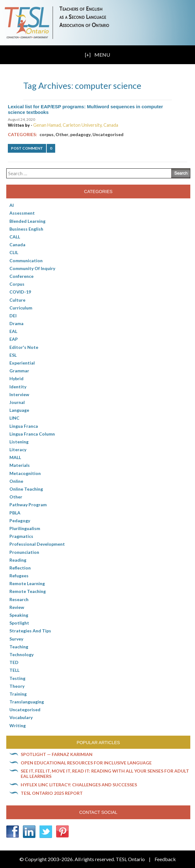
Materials (20, 465)
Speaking (19, 615)
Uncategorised (108, 134)
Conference (21, 276)
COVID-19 (20, 292)
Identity (18, 387)
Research (19, 599)
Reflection (20, 568)
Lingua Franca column (32, 434)
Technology (21, 654)
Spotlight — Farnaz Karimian (57, 754)
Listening (19, 442)
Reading (18, 560)
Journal (17, 402)
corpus (47, 134)
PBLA (15, 513)
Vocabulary (21, 717)
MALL (15, 457)
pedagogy (80, 134)
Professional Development (37, 544)
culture (17, 300)
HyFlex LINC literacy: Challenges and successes (79, 785)
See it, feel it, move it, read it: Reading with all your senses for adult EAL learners (105, 774)
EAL (13, 331)
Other (62, 134)
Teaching (19, 647)
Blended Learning (27, 221)
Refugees (19, 576)
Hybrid (16, 378)
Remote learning (27, 583)
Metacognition (25, 473)
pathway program (28, 505)
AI (12, 205)
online (16, 481)
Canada (17, 245)
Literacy (18, 449)
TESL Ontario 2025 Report (52, 793)
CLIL (14, 252)
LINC (14, 418)
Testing (17, 678)
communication (26, 260)
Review (17, 607)
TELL (14, 670)
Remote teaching (28, 591)
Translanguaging (27, 702)
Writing (18, 725)
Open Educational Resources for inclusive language (86, 763)
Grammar (19, 371)
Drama (16, 323)
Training (18, 694)
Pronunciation (24, 552)
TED (14, 662)
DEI (13, 316)
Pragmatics (21, 536)
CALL (15, 237)
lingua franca (24, 426)
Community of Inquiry (32, 268)
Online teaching (26, 489)
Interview (19, 394)
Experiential (22, 363)
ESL (13, 355)
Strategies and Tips (30, 631)
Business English (26, 229)
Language (19, 410)
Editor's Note (24, 347)
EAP (14, 339)
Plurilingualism (25, 528)
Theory (17, 686)
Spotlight (19, 623)
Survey (16, 639)
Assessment (22, 213)
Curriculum (21, 308)
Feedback (165, 859)
